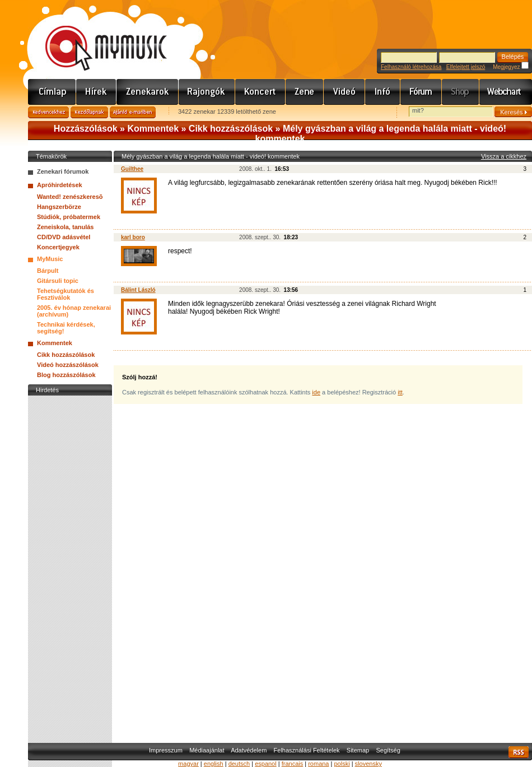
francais (293, 764)
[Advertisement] (70, 566)
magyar (188, 764)
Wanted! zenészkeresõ (70, 197)
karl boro (133, 237)
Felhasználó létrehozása (411, 67)
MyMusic (50, 259)
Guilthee (132, 169)
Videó (344, 92)
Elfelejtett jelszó (466, 67)
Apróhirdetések (60, 185)
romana (318, 764)
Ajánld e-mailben (133, 112)
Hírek (96, 92)
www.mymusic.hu (97, 36)
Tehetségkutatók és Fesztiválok (66, 294)
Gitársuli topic (58, 281)
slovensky (368, 764)
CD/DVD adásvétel (64, 237)
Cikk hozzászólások (231, 129)
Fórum (421, 92)
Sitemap (358, 750)
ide (316, 392)
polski (342, 764)
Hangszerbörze (59, 207)
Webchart (506, 92)
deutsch (239, 764)
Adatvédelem (249, 750)
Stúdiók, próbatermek (69, 217)
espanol (266, 764)
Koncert (260, 92)
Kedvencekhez (48, 112)
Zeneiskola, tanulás (65, 227)
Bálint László (138, 290)
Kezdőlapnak (89, 112)
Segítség (388, 750)
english (214, 764)
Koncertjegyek (58, 247)
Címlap (52, 92)
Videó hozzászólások (68, 365)
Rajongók (207, 92)
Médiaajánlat (207, 750)
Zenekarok (148, 92)
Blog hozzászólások (66, 375)
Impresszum (166, 750)
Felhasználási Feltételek (307, 750)
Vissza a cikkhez (504, 156)
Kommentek (153, 129)
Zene (305, 92)
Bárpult (48, 271)
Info (383, 92)
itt (400, 392)
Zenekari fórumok (63, 171)
